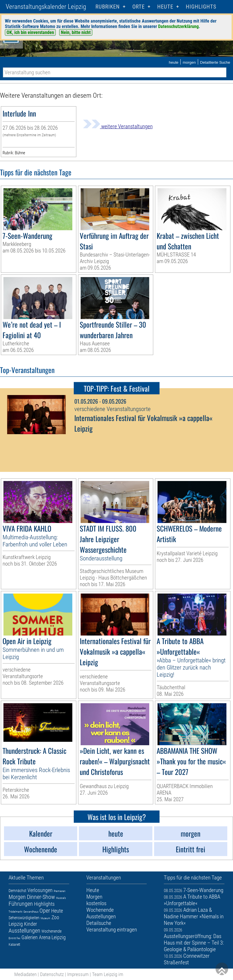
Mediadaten (25, 974)
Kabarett (14, 945)
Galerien (30, 937)
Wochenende (51, 931)
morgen (189, 62)
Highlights (201, 7)
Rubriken (108, 7)
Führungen (21, 904)
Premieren (60, 891)
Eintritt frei (14, 938)
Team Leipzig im (108, 974)
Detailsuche (99, 923)
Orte (139, 7)
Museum (45, 918)
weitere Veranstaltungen (118, 126)
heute (174, 62)
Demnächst (17, 891)
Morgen (17, 897)
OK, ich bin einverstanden (30, 32)
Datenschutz (52, 974)
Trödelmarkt (15, 912)
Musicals (61, 898)
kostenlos (96, 903)
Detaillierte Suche (215, 62)
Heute (57, 911)
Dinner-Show (41, 897)
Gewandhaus (31, 912)
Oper (45, 911)
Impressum (78, 974)
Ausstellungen (24, 931)
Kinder (30, 924)
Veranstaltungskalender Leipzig (46, 7)
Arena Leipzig (52, 937)
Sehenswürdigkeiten (24, 918)
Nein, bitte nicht (76, 32)
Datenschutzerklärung (178, 26)
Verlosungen (40, 890)
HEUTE (165, 7)
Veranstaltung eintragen (112, 930)
